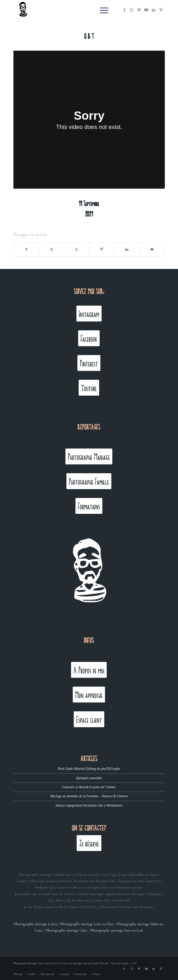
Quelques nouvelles (89, 778)
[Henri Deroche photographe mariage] (74, 10)
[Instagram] (89, 314)
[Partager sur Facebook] (26, 249)
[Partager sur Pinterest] (102, 249)
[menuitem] (102, 10)
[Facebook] (89, 338)
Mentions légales (120, 963)
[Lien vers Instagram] (132, 10)
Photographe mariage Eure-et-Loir (117, 930)
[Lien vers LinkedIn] (154, 10)
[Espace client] (89, 719)
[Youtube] (89, 388)
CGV (134, 963)
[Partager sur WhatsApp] (77, 249)
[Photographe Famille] (89, 481)
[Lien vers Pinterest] (161, 10)
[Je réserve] (89, 843)
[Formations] (89, 506)
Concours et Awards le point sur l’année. (89, 787)
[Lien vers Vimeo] (139, 10)
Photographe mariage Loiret (36, 924)
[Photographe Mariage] (89, 456)
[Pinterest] (89, 363)
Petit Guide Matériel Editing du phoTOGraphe (89, 769)
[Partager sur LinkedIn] (127, 249)
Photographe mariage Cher (67, 930)
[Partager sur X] (52, 249)
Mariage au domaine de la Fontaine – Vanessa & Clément (89, 796)
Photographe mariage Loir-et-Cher (87, 924)
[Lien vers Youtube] (146, 10)
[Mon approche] (89, 695)
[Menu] (102, 10)
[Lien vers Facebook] (124, 10)
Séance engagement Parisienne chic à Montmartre (89, 805)
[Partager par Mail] (152, 249)
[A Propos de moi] (89, 670)
